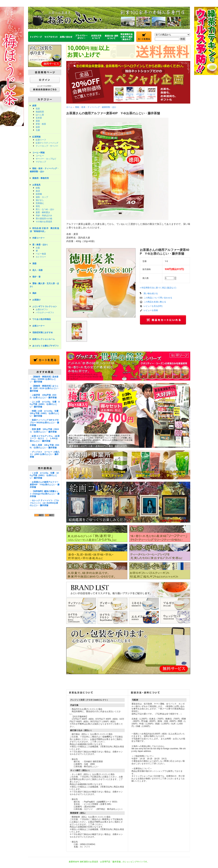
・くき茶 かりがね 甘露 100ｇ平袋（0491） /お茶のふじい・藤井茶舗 (44, 475)
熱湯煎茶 (40, 112)
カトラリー (41, 257)
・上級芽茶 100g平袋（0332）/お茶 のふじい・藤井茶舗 (43, 396)
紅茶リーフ (41, 140)
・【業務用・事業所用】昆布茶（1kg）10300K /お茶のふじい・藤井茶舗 (44, 379)
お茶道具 (36, 185)
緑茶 (34, 106)
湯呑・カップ (42, 197)
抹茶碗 (39, 194)
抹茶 (38, 127)
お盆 (38, 248)
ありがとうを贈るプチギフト (46, 346)
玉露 (38, 130)
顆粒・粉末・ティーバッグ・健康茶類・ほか (96, 107)
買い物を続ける (151, 293)
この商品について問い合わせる (158, 298)
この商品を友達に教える (155, 302)
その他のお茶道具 (44, 222)
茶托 (38, 206)
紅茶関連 (36, 137)
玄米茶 (39, 118)
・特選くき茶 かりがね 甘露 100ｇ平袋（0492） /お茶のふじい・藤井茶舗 (45, 413)
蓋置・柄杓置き (43, 212)
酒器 (34, 263)
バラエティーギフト (45, 313)
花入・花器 (37, 270)
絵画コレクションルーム (44, 339)
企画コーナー (38, 326)
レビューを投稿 (151, 310)
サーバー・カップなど (46, 159)
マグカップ (41, 162)
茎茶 (38, 121)
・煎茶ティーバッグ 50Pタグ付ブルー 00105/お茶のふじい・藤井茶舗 (44, 423)
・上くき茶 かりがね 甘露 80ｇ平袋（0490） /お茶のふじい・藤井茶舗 (45, 404)
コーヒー (40, 156)
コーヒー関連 (38, 153)
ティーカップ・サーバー (47, 146)
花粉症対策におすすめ (43, 332)
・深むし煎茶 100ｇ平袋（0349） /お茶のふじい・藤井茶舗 (44, 446)
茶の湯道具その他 (44, 219)
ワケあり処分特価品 (42, 319)
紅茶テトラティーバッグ (47, 143)
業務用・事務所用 (41, 178)
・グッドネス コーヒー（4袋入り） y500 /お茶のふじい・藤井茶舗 (45, 454)
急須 (38, 191)
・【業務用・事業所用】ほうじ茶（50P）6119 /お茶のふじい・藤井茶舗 (45, 388)
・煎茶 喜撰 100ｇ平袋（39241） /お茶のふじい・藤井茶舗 (44, 431)
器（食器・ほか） (41, 245)
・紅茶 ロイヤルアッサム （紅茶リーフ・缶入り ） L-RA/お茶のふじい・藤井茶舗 (45, 439)
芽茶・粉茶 (41, 124)
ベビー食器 (41, 254)
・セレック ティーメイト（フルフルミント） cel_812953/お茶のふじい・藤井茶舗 (44, 503)
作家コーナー (38, 238)
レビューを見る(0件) (153, 306)
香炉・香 (36, 277)
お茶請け (36, 300)
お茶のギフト (42, 309)
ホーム (69, 107)
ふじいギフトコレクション (45, 306)
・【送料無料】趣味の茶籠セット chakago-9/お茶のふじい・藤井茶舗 (45, 494)
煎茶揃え (40, 203)
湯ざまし (40, 200)
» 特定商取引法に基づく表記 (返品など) (158, 288)
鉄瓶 (38, 188)
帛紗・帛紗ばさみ (44, 215)
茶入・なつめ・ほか (45, 209)
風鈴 (34, 293)
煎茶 (38, 109)
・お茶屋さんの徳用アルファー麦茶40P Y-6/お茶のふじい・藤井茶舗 (45, 485)
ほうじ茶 (40, 115)
